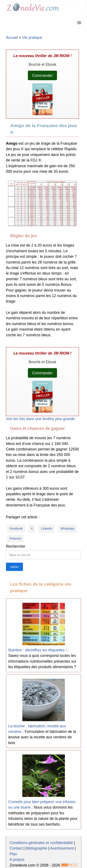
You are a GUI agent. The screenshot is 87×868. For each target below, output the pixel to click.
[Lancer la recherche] (15, 567)
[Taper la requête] (44, 555)
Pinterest (15, 538)
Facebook (16, 529)
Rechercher (16, 546)
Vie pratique (32, 38)
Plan (13, 854)
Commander (42, 76)
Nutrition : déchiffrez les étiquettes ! (37, 650)
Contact (16, 848)
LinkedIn (47, 529)
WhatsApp (68, 529)
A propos (17, 860)
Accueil (12, 38)
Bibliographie (36, 848)
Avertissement (62, 848)
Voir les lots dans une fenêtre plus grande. (41, 419)
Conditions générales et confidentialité (41, 843)
